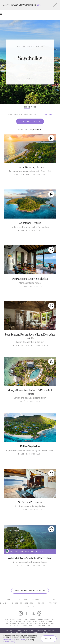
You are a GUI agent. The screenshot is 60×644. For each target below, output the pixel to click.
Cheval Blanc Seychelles (30, 167)
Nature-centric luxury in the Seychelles (30, 227)
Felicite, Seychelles (30, 510)
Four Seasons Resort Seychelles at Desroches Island (30, 336)
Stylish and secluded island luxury (30, 398)
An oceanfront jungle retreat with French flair (30, 171)
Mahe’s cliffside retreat (30, 283)
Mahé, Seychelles (30, 401)
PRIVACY (53, 603)
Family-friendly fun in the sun (30, 342)
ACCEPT (49, 639)
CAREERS (37, 600)
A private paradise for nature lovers (30, 562)
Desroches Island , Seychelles (30, 345)
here (39, 5)
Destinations (24, 46)
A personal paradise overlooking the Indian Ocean (30, 451)
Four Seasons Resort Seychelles (30, 279)
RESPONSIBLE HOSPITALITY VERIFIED (27, 551)
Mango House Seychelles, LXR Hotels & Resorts (30, 392)
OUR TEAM (23, 600)
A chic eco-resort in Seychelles (30, 506)
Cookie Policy (9, 642)
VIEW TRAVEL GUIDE (30, 121)
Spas (34, 107)
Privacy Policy (9, 640)
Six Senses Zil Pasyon (30, 502)
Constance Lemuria (30, 223)
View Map (47, 114)
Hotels (27, 107)
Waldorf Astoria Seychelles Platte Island (30, 558)
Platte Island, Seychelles (30, 566)
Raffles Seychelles (30, 446)
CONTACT (30, 607)
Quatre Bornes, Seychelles (30, 175)
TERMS (41, 603)
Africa (40, 46)
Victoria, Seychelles (30, 286)
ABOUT (10, 600)
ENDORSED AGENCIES (23, 603)
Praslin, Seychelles (30, 230)
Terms (22, 640)
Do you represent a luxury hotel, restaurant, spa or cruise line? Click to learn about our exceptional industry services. (30, 632)
